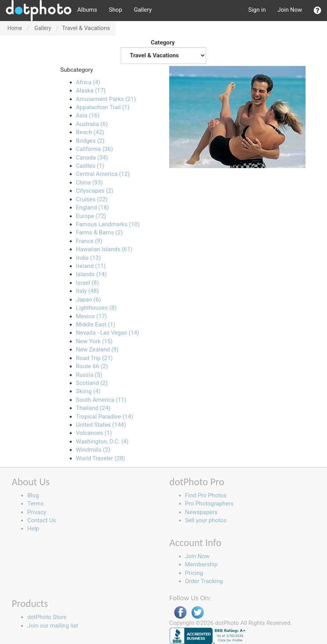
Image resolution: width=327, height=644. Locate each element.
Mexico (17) (91, 316)
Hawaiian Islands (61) (104, 249)
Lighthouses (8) (96, 308)
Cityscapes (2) (95, 191)
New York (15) (94, 341)
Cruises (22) (92, 199)
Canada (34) (92, 158)
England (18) (93, 208)
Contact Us (42, 520)
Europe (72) (91, 216)
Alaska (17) (91, 90)
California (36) (95, 149)
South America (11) (101, 400)
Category (163, 51)
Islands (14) (91, 274)
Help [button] (33, 529)
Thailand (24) (93, 408)
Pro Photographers (209, 504)
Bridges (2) (90, 141)
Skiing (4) (88, 391)
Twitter (198, 613)
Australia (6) (92, 124)
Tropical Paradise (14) (105, 417)
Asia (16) (88, 115)
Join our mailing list (53, 626)
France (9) (89, 241)
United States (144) (101, 425)
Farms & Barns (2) (99, 232)
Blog (33, 495)
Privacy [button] (37, 512)
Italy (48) (87, 291)
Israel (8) (87, 283)
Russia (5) (89, 375)
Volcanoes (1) (94, 433)
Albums (87, 10)
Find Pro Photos (206, 495)
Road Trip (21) (94, 358)
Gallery (143, 10)
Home (15, 28)
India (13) (88, 258)
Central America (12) (103, 174)
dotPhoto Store (47, 617)
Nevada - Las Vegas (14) (108, 333)
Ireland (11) (91, 266)
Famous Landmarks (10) (108, 224)
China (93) (89, 183)
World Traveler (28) (101, 458)
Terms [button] (35, 504)
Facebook (180, 613)
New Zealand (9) (97, 349)
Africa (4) (88, 82)
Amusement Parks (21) (106, 99)
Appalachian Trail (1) (103, 107)
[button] (317, 11)
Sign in (257, 10)
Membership (202, 564)
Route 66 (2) (92, 366)
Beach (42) (90, 132)
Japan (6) (88, 300)
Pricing (194, 573)
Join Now (290, 10)
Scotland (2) (92, 383)
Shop (115, 10)
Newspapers (201, 512)
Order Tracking (204, 581)
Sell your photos (206, 520)
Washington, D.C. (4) (102, 442)
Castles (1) (90, 166)
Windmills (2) (93, 450)
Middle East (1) (96, 325)
